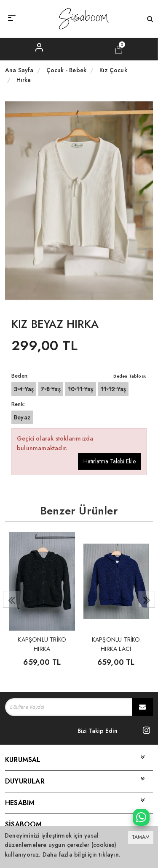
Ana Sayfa (19, 70)
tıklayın (109, 854)
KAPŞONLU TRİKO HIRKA (42, 644)
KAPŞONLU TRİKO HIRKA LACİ (116, 644)
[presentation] (11, 599)
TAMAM (141, 837)
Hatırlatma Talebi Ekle (110, 461)
